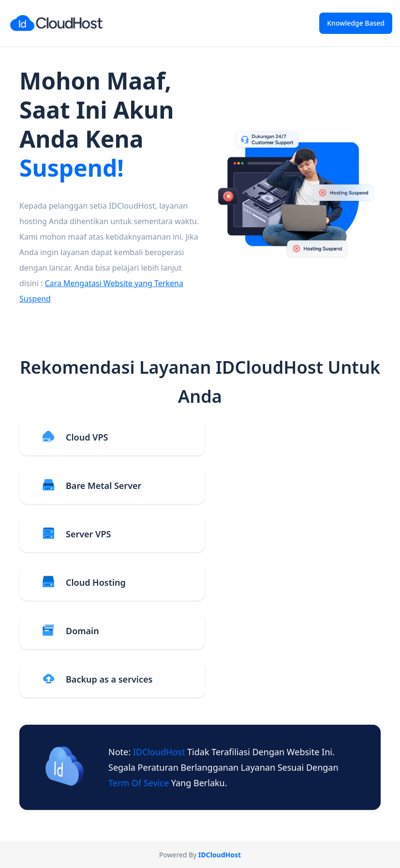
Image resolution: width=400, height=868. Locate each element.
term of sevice (140, 783)
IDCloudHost (160, 752)
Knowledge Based (356, 23)
